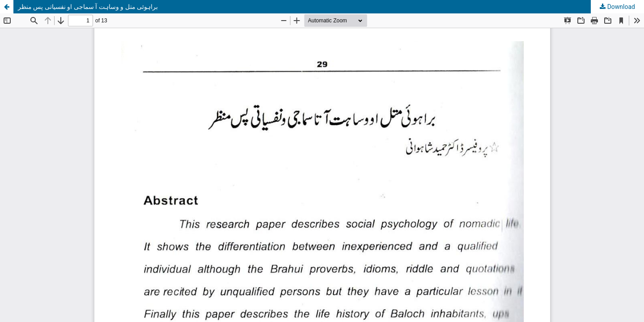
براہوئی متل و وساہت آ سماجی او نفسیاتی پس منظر (88, 7)
